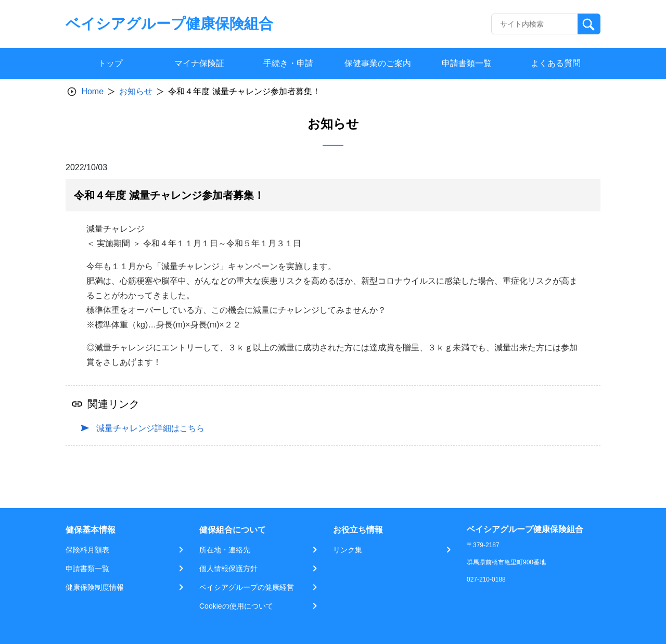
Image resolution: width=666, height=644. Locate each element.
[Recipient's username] (535, 24)
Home (92, 91)
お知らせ (136, 91)
